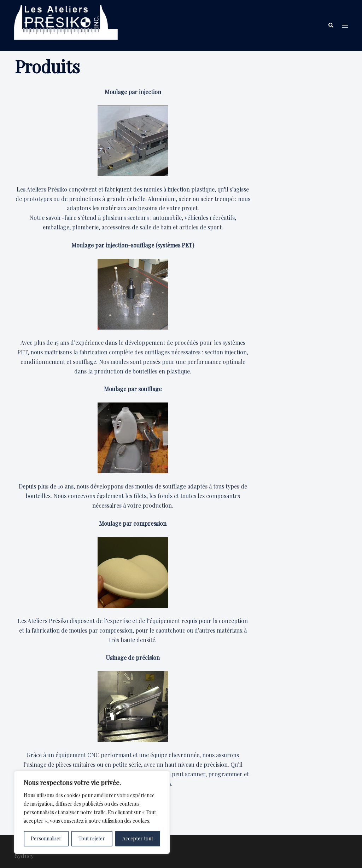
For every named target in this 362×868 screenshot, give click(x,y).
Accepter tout (138, 838)
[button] (331, 25)
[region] (92, 812)
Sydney (24, 856)
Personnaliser (46, 838)
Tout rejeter (92, 838)
